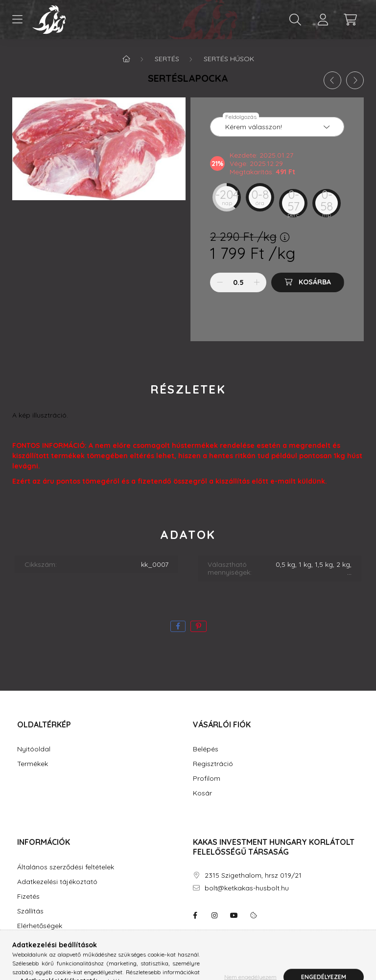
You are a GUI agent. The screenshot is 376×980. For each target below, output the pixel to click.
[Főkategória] (126, 59)
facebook (195, 915)
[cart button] (350, 20)
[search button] (295, 20)
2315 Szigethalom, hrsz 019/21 (253, 875)
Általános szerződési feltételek (66, 867)
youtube (234, 915)
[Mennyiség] (238, 282)
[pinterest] (199, 626)
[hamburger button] (17, 20)
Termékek (33, 764)
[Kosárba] (308, 282)
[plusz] (257, 282)
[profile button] (323, 20)
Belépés (206, 749)
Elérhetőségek (40, 926)
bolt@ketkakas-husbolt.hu (247, 888)
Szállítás (30, 911)
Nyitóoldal (34, 749)
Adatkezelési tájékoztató (57, 882)
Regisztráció (213, 764)
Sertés (167, 59)
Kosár (202, 793)
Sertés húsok (229, 59)
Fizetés (28, 897)
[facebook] (178, 626)
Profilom (207, 779)
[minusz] (220, 282)
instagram (214, 915)
